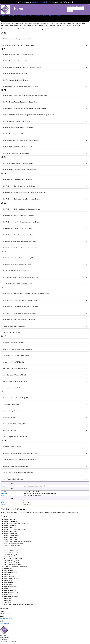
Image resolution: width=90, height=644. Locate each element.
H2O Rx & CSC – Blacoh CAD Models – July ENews (19, 216)
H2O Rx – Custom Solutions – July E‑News (16, 121)
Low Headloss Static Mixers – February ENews (17, 284)
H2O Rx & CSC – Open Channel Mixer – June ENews (20, 313)
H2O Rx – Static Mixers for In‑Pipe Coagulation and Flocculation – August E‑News (28, 115)
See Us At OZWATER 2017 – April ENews (16, 271)
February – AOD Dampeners (12, 333)
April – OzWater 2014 (9, 430)
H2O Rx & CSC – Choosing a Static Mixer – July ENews (20, 307)
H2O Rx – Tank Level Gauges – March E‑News (17, 39)
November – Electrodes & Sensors (13, 343)
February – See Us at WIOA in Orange (15, 381)
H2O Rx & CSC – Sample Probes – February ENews (19, 241)
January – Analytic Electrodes (12, 388)
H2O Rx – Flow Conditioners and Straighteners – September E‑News (24, 108)
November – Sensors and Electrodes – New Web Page (20, 453)
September (4, 493)
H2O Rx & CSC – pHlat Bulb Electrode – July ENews (19, 258)
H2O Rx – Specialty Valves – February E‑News (17, 147)
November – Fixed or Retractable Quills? (15, 398)
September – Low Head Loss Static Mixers (16, 466)
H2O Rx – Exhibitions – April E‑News (14, 134)
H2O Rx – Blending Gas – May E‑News (15, 74)
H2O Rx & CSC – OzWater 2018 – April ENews (17, 229)
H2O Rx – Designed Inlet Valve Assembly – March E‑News (21, 140)
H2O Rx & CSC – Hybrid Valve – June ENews (17, 264)
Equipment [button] (12, 16)
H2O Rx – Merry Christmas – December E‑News (18, 55)
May (2, 501)
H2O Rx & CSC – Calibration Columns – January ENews (20, 248)
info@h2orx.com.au (6, 618)
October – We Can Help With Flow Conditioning (18, 349)
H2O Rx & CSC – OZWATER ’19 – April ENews (17, 180)
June (3, 495)
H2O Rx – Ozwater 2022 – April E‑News (15, 80)
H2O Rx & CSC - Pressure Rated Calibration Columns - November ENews (26, 294)
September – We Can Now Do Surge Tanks (16, 356)
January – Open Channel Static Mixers (15, 437)
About (45, 16)
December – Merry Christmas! (12, 447)
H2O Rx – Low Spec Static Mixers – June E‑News (18, 128)
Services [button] (22, 16)
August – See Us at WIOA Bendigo (14, 362)
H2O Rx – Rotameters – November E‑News (16, 61)
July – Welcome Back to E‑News (13, 479)
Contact (52, 16)
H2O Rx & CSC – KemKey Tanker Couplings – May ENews (21, 222)
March (3, 505)
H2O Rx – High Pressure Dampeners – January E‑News (20, 86)
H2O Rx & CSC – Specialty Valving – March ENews (19, 186)
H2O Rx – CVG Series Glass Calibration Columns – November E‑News (25, 96)
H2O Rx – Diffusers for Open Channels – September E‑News (22, 67)
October (3, 491)
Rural (31, 16)
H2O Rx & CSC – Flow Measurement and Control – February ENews (24, 193)
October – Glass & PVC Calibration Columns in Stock (19, 460)
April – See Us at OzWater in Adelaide (15, 375)
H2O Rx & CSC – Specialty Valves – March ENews (19, 235)
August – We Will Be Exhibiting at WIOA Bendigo (18, 473)
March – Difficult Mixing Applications (14, 326)
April (2, 503)
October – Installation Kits (11, 404)
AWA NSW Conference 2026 (40, 2)
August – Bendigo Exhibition (12, 411)
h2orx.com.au (5, 623)
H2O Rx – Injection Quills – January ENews (16, 153)
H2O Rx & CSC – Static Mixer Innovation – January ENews (21, 199)
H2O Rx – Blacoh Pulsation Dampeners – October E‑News (21, 102)
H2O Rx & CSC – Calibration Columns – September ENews (21, 209)
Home (4, 16)
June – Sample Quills (9, 417)
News (59, 16)
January (3, 486)
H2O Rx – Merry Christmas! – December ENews (18, 163)
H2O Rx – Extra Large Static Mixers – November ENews (20, 170)
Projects (38, 16)
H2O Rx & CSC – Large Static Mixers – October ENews (20, 300)
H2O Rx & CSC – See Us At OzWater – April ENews (19, 320)
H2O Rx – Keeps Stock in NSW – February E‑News (19, 45)
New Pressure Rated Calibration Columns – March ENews (21, 277)
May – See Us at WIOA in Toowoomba (15, 369)
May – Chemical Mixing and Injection (14, 424)
